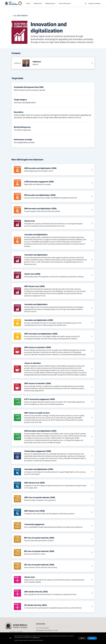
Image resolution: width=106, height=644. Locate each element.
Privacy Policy (13, 632)
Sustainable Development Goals (47, 630)
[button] (29, 3)
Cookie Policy (20, 632)
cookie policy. (36, 637)
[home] (13, 3)
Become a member (95, 3)
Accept (92, 638)
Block (82, 638)
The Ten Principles (42, 628)
